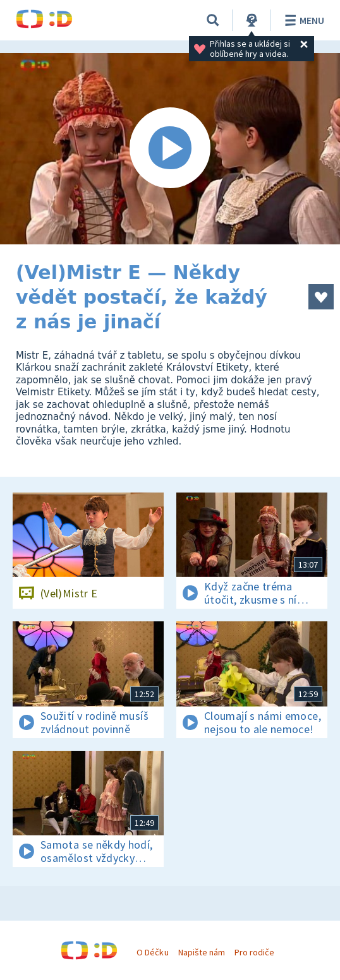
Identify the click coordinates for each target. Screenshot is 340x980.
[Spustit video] (170, 149)
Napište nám (202, 952)
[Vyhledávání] (213, 20)
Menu (302, 20)
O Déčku (152, 952)
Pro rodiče (254, 952)
